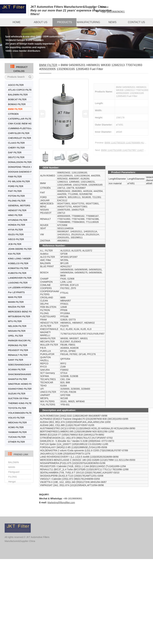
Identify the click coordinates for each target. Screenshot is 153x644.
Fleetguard (14, 476)
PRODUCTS (64, 22)
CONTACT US (136, 22)
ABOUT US (41, 22)
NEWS (112, 22)
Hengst (12, 486)
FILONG (12, 481)
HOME (17, 22)
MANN (12, 471)
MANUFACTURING (89, 22)
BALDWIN (13, 467)
